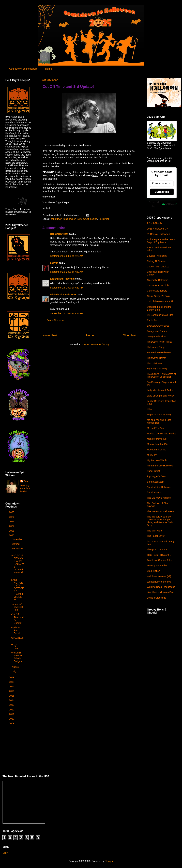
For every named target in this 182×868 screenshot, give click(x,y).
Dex (26, 481)
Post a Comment (55, 320)
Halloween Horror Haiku (160, 342)
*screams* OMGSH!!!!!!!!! (18, 607)
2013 (12, 705)
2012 (12, 710)
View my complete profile (25, 488)
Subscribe (162, 192)
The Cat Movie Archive (159, 498)
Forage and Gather (157, 331)
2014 (12, 700)
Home (49, 69)
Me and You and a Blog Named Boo (159, 421)
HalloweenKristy (59, 234)
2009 (12, 723)
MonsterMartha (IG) (157, 444)
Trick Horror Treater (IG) (160, 555)
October (16, 544)
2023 (12, 522)
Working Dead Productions (161, 587)
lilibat (150, 409)
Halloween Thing (156, 347)
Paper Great (153, 471)
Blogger (109, 861)
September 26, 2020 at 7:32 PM (67, 288)
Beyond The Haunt (157, 256)
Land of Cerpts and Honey (161, 396)
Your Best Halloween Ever (161, 592)
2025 (12, 512)
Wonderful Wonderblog (159, 582)
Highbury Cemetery (157, 369)
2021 (12, 531)
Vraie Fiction (153, 571)
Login (5, 853)
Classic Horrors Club (158, 285)
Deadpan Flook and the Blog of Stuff (159, 308)
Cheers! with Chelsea (158, 267)
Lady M (54, 263)
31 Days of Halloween (158, 234)
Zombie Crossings (156, 598)
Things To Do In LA (157, 550)
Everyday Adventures (158, 326)
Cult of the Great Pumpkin (161, 301)
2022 (12, 526)
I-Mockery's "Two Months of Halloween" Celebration (161, 375)
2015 (12, 696)
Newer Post (50, 335)
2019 (12, 677)
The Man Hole (154, 531)
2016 (12, 691)
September (18, 549)
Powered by (163, 204)
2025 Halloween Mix (158, 229)
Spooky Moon (154, 492)
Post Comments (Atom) (96, 344)
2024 (12, 517)
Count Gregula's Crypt (159, 296)
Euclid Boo (153, 320)
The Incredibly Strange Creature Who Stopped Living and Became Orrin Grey (160, 521)
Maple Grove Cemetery (159, 415)
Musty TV (152, 455)
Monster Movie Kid (157, 439)
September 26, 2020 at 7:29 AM (67, 256)
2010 (12, 719)
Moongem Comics (156, 450)
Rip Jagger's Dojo (156, 476)
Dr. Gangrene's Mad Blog (160, 315)
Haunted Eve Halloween (160, 353)
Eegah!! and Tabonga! (62, 279)
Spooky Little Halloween (160, 487)
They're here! (15, 647)
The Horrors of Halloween (160, 511)
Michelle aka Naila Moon (64, 295)
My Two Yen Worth (157, 460)
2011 (12, 714)
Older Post (130, 335)
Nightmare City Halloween (161, 466)
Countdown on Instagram (23, 69)
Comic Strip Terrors (157, 291)
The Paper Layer (156, 536)
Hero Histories (154, 363)
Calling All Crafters (157, 261)
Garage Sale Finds (157, 337)
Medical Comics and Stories (162, 434)
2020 (12, 535)
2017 (12, 687)
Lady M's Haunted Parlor (160, 390)
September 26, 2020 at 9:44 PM (67, 313)
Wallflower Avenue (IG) (159, 576)
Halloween (104, 219)
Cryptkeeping (90, 219)
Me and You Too (155, 428)
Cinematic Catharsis (157, 280)
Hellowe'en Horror (156, 358)
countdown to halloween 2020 (66, 219)
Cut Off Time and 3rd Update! (68, 87)
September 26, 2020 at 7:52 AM (67, 272)
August (16, 667)
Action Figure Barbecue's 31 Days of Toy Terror (162, 241)
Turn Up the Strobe (157, 566)
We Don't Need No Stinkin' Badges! (17, 657)
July (14, 672)
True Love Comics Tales (160, 560)
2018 (12, 682)
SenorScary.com (156, 482)
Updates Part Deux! (16, 630)
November (18, 539)
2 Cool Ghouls (154, 223)
